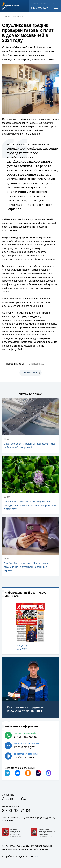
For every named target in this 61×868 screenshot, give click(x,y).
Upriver (38, 856)
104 (22, 799)
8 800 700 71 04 (40, 8)
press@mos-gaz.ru (26, 747)
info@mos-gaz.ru (24, 757)
